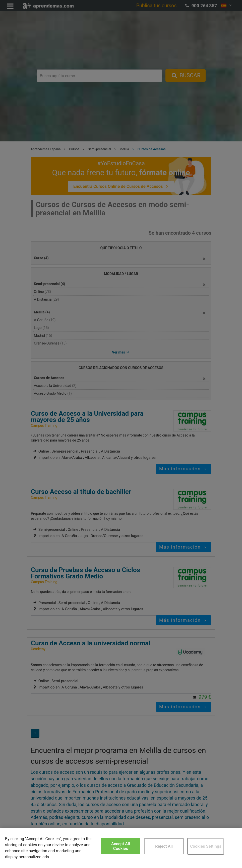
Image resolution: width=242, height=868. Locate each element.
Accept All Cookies (121, 846)
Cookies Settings (206, 846)
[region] (121, 848)
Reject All (164, 846)
